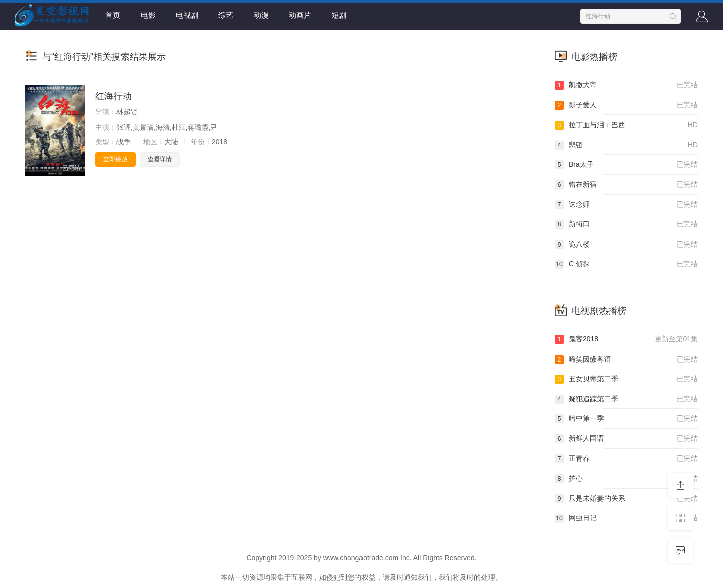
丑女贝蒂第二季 (626, 379)
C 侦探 (626, 264)
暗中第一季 (626, 419)
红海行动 (113, 96)
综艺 (226, 15)
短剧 (339, 15)
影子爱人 (626, 105)
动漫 (261, 15)
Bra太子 (626, 165)
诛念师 (626, 205)
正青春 (626, 459)
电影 (148, 15)
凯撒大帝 (626, 85)
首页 (113, 15)
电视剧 (187, 15)
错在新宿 (626, 185)
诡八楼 (626, 245)
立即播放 (115, 159)
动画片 (300, 15)
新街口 (626, 224)
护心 (626, 479)
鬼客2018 (626, 339)
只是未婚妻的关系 (626, 499)
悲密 (626, 145)
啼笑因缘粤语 (626, 360)
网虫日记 (626, 518)
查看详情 (160, 159)
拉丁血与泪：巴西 (626, 125)
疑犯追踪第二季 (626, 399)
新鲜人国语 (626, 439)
